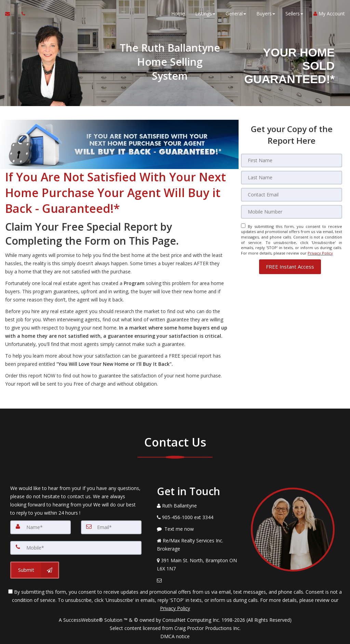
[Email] (292, 195)
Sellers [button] (294, 14)
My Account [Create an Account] (329, 14)
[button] (290, 267)
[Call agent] (22, 14)
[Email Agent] (11, 14)
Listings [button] (205, 14)
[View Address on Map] (199, 565)
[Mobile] (292, 212)
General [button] (236, 14)
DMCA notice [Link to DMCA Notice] (175, 636)
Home (178, 14)
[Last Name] (292, 178)
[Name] (41, 527)
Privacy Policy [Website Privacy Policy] (320, 253)
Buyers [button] (266, 14)
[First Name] (292, 160)
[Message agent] (199, 529)
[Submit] (35, 570)
